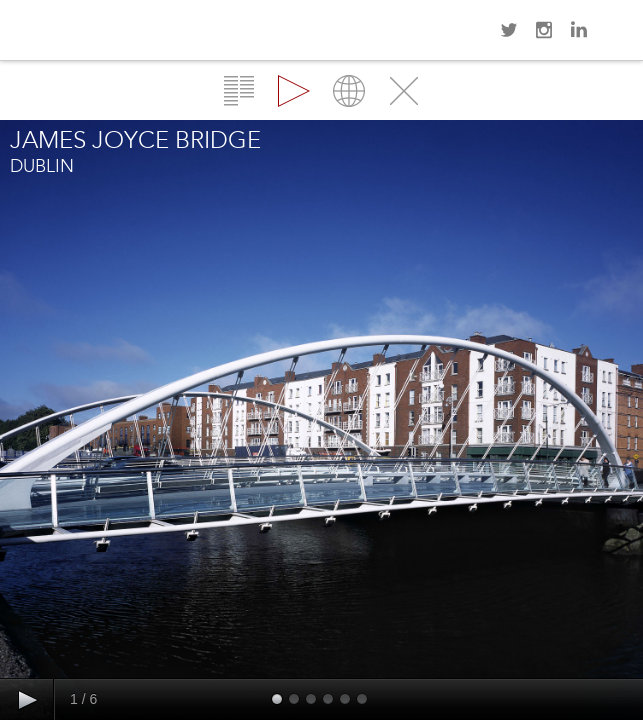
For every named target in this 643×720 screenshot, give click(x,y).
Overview (239, 91)
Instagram (544, 30)
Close (404, 91)
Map (349, 91)
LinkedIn (579, 30)
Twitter (509, 30)
